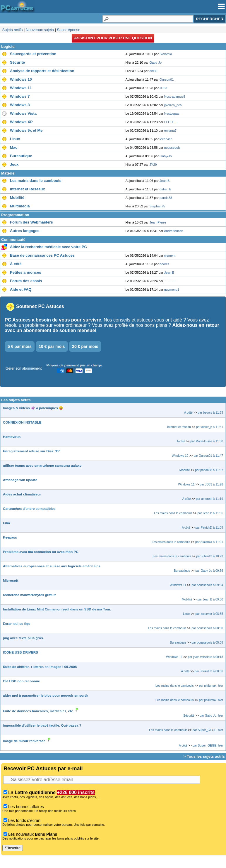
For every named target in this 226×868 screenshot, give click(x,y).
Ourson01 (167, 79)
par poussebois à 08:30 (207, 628)
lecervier (166, 139)
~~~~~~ (170, 281)
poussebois (172, 148)
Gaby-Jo (156, 62)
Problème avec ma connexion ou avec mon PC (41, 552)
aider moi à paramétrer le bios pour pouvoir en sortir (46, 695)
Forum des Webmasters (31, 222)
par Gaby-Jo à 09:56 (209, 571)
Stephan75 (157, 206)
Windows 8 (20, 105)
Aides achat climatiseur (22, 494)
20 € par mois (85, 346)
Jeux (14, 164)
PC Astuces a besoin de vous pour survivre (53, 320)
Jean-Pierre (158, 222)
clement (170, 256)
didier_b (165, 189)
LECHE (170, 122)
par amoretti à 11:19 (209, 499)
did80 (154, 71)
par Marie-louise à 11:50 (207, 441)
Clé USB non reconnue (21, 681)
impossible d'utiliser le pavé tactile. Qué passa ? (42, 725)
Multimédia (20, 206)
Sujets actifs (13, 30)
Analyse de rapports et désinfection (42, 71)
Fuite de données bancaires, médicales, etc (38, 711)
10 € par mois (52, 346)
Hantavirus (12, 437)
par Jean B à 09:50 (210, 599)
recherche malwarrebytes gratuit (29, 595)
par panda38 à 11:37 (209, 470)
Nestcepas (172, 114)
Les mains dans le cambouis (36, 181)
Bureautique (21, 156)
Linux (15, 139)
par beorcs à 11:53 (210, 413)
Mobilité (17, 198)
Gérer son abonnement (24, 368)
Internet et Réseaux (28, 189)
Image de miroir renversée (24, 741)
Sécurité (17, 62)
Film (6, 523)
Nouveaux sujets (40, 30)
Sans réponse (69, 30)
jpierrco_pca (173, 105)
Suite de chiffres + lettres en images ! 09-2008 (40, 667)
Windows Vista (23, 113)
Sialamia (166, 54)
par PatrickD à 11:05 (209, 528)
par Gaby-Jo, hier (211, 716)
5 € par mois (20, 346)
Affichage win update (20, 480)
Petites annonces (26, 272)
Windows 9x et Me (26, 130)
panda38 (166, 198)
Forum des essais (26, 281)
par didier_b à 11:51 (210, 427)
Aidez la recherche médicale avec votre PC (48, 247)
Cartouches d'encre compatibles (29, 509)
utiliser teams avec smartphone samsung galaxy (42, 465)
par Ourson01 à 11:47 (208, 456)
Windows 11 (21, 88)
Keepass (10, 537)
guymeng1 (172, 290)
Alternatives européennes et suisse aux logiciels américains (52, 566)
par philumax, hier (211, 686)
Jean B (165, 181)
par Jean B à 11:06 (210, 513)
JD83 (163, 88)
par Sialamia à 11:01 (209, 542)
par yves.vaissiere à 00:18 (206, 657)
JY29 (153, 165)
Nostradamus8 (175, 97)
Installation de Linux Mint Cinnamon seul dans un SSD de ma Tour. (57, 609)
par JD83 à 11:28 (212, 484)
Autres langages (25, 231)
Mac (14, 147)
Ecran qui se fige (17, 623)
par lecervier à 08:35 (209, 614)
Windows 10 (21, 79)
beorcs (164, 264)
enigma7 (170, 131)
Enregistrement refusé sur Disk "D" (32, 451)
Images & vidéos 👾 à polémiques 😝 (33, 408)
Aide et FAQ (21, 289)
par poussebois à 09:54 (207, 585)
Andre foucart (174, 231)
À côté (16, 264)
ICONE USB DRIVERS (20, 652)
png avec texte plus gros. (23, 638)
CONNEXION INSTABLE (22, 422)
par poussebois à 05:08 (207, 643)
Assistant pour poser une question (113, 38)
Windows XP (21, 122)
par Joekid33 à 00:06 (209, 671)
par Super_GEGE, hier (208, 730)
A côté (188, 413)
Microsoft (11, 580)
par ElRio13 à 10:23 (210, 556)
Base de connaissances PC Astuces (42, 255)
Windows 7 (20, 96)
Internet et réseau (179, 427)
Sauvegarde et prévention (33, 54)
